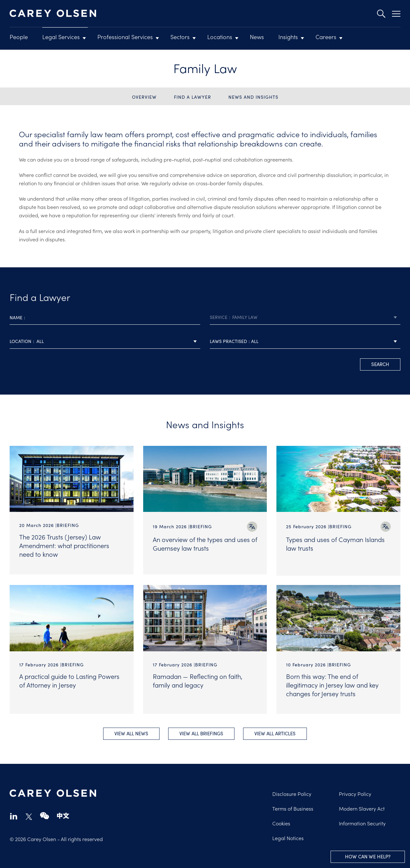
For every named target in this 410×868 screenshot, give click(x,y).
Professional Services (125, 37)
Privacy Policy (355, 793)
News (257, 37)
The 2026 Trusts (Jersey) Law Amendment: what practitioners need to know (64, 545)
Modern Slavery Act (362, 808)
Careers (326, 37)
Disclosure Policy (292, 793)
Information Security (362, 822)
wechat (45, 815)
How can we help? (368, 856)
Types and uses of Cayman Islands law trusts (335, 543)
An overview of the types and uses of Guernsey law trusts (205, 543)
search (380, 364)
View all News (130, 733)
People (19, 37)
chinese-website (63, 815)
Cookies (281, 822)
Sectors (180, 37)
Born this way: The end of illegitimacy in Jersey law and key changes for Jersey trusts (332, 683)
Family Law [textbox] (245, 317)
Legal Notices (288, 837)
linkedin (14, 815)
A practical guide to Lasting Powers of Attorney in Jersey (69, 679)
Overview (144, 97)
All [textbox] (40, 341)
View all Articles (276, 733)
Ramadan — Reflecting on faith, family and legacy (198, 679)
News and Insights (253, 97)
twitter (29, 816)
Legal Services (61, 37)
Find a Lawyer (193, 97)
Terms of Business (293, 808)
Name (16, 317)
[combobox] (305, 317)
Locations (220, 37)
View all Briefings (201, 733)
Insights (288, 37)
